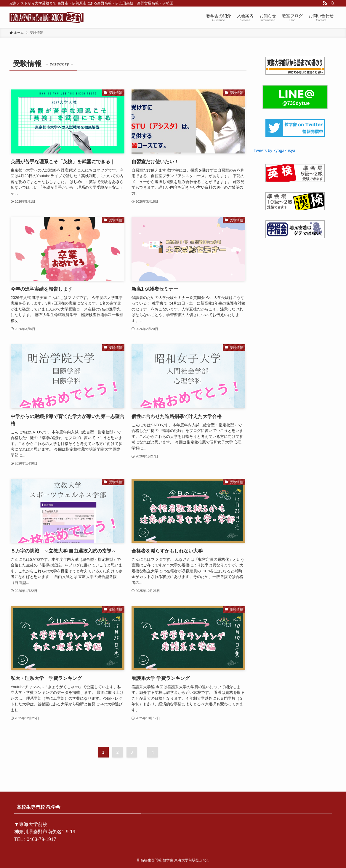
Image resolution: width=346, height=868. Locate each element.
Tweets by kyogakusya (274, 150)
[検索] (333, 3)
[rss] (325, 3)
